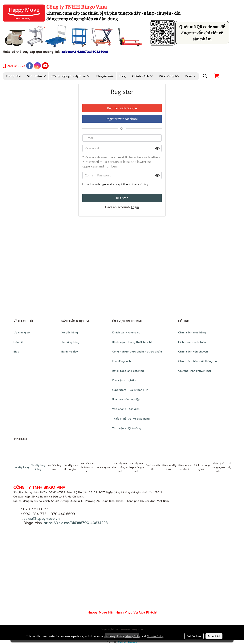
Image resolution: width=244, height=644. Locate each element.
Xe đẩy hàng (70, 333)
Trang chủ (13, 76)
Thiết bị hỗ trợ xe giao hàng (131, 419)
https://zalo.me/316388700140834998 (76, 523)
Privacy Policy (138, 184)
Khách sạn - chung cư (127, 333)
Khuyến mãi (105, 76)
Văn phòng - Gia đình (126, 409)
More (190, 76)
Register (122, 198)
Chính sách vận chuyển (193, 352)
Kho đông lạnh (122, 361)
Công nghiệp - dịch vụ (71, 76)
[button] (205, 76)
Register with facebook (122, 119)
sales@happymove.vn (42, 519)
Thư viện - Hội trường (127, 428)
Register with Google (122, 108)
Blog (123, 76)
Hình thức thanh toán (192, 342)
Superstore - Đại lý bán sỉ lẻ (130, 390)
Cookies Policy (155, 636)
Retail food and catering (128, 371)
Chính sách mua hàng (192, 333)
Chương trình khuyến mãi (195, 371)
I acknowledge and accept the (115, 184)
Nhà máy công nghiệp (126, 399)
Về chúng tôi (169, 76)
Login (135, 207)
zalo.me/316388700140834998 (85, 52)
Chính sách (142, 76)
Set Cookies (194, 636)
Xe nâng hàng (70, 342)
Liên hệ (18, 342)
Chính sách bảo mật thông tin (197, 361)
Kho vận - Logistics (124, 380)
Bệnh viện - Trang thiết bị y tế (132, 342)
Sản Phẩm (36, 76)
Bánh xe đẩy (70, 352)
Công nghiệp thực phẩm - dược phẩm (137, 352)
